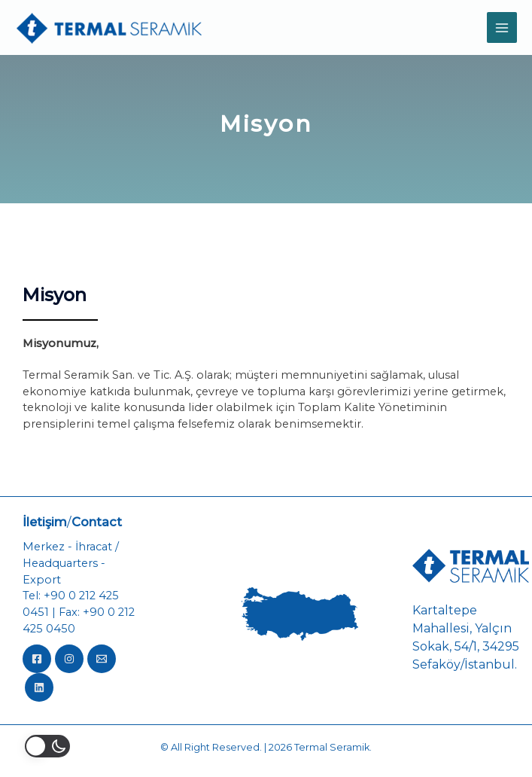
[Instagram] (69, 659)
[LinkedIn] (39, 687)
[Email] (102, 659)
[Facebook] (37, 659)
